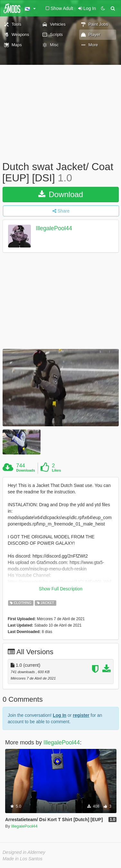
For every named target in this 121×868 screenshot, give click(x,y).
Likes (56, 470)
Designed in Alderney (24, 852)
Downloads (26, 470)
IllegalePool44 (54, 229)
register (81, 715)
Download (61, 194)
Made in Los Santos (23, 859)
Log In (60, 715)
